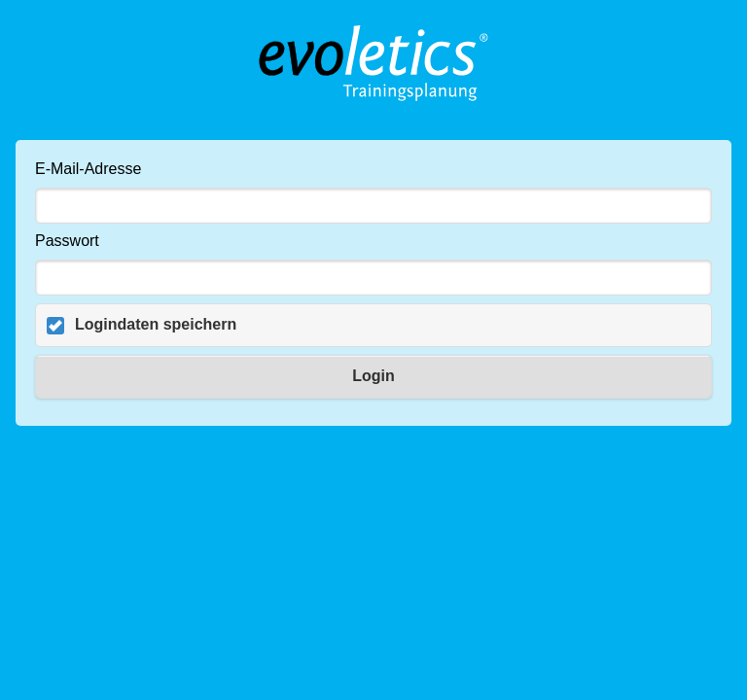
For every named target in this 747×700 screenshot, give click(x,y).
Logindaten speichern (156, 324)
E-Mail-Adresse (88, 169)
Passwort (67, 241)
